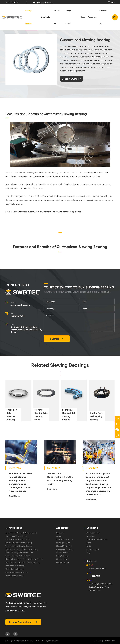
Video (89, 543)
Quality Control (68, 17)
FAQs (89, 546)
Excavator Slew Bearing (15, 566)
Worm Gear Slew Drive (14, 576)
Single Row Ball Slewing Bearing (18, 539)
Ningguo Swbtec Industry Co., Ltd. (29, 641)
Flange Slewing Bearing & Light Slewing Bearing (24, 559)
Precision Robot (63, 562)
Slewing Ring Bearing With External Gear (22, 549)
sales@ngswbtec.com (43, 2)
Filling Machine (62, 556)
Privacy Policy (109, 641)
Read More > (15, 496)
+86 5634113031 (13, 2)
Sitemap (98, 641)
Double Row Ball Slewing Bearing (96, 416)
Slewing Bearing (28, 17)
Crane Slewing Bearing (15, 569)
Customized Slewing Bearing (17, 572)
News (83, 17)
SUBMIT (57, 339)
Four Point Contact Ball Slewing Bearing (69, 415)
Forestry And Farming (65, 549)
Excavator (60, 533)
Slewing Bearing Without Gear (18, 556)
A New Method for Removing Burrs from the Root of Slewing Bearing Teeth (60, 479)
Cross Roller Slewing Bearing (17, 536)
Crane (59, 536)
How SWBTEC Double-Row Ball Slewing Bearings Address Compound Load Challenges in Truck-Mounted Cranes (20, 482)
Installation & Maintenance (97, 539)
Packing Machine (63, 543)
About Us (57, 17)
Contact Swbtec (72, 79)
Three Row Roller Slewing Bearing (12, 415)
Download (91, 536)
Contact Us (103, 17)
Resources (92, 17)
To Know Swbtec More (23, 622)
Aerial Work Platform (65, 539)
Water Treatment (63, 553)
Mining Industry (62, 559)
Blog (88, 553)
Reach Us (91, 561)
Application (46, 17)
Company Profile (93, 533)
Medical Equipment (64, 546)
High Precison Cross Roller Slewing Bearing (22, 562)
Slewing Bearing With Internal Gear (41, 415)
